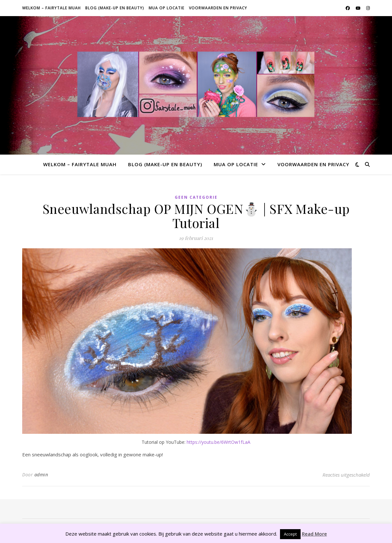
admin (41, 475)
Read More (314, 534)
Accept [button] (290, 534)
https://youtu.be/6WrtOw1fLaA (219, 442)
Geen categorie (196, 197)
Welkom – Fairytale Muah (51, 8)
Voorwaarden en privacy (218, 8)
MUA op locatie (167, 8)
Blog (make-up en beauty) (115, 8)
